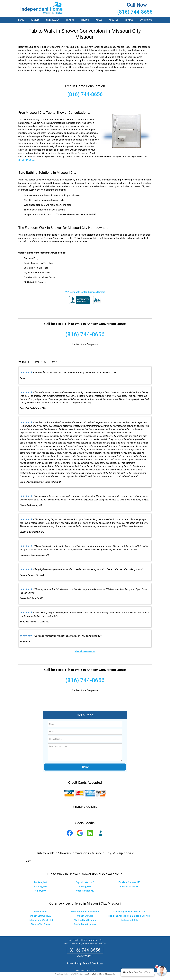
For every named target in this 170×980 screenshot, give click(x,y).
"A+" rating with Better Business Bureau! (85, 292)
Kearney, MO (41, 887)
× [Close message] (153, 970)
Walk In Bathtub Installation (85, 912)
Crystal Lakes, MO (85, 882)
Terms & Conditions (93, 963)
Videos (99, 20)
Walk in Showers (85, 916)
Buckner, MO (40, 882)
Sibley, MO (41, 891)
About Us (114, 20)
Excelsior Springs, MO (129, 882)
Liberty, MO (85, 887)
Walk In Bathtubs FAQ (41, 916)
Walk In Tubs (41, 912)
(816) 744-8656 (135, 12)
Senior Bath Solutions (85, 924)
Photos (85, 20)
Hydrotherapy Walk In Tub (41, 920)
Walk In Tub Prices (41, 924)
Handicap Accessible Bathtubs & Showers (129, 916)
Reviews (70, 20)
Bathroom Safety (129, 920)
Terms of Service (105, 974)
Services (36, 21)
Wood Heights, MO (85, 891)
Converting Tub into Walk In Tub (129, 912)
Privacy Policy (74, 963)
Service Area (53, 20)
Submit (85, 767)
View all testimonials (85, 651)
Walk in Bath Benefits (85, 920)
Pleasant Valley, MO (129, 887)
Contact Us (146, 20)
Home (21, 20)
